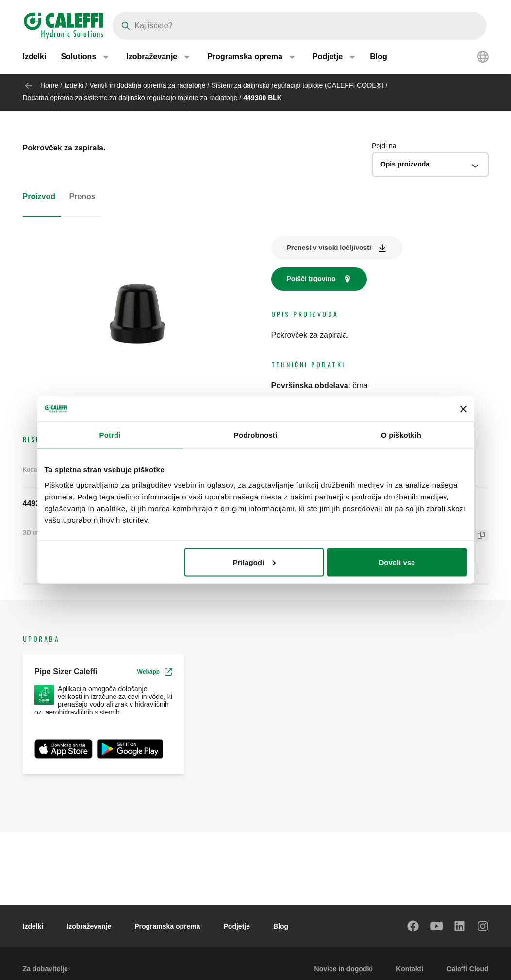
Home (49, 85)
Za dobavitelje (45, 969)
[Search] (299, 26)
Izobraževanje (89, 926)
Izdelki (35, 58)
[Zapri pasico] (463, 409)
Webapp (155, 672)
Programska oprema (167, 926)
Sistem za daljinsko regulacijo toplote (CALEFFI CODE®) (298, 85)
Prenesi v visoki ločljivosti (329, 248)
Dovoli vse (397, 562)
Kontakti (410, 969)
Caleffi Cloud (467, 969)
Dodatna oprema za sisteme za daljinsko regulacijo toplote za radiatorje (130, 98)
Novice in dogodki (344, 969)
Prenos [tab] (82, 196)
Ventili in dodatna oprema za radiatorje (148, 85)
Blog (379, 58)
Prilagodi (254, 562)
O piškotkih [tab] (401, 435)
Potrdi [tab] (110, 435)
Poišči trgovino (311, 279)
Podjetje (237, 926)
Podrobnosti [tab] (255, 435)
